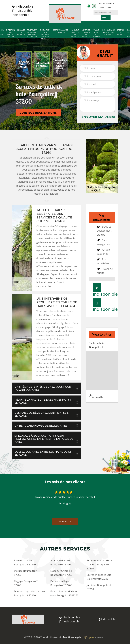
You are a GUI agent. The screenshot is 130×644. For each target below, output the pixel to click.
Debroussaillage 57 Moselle (60, 31)
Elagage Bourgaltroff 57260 (26, 583)
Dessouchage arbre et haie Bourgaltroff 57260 (29, 593)
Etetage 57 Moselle (121, 32)
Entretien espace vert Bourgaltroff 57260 (99, 577)
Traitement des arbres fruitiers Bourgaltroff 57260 (99, 565)
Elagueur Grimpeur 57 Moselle (75, 33)
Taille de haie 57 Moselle (96, 33)
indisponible (22, 6)
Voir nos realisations (38, 113)
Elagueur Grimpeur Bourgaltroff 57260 (61, 573)
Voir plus (65, 521)
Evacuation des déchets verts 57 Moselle (45, 34)
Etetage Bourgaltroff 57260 (26, 573)
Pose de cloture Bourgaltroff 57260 (25, 562)
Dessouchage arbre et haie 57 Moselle (109, 32)
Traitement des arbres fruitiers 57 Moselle (32, 33)
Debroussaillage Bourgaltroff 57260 (61, 583)
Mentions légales (73, 637)
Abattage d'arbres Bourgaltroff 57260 (61, 562)
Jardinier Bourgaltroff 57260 (99, 587)
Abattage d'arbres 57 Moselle (86, 33)
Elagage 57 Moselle (21, 32)
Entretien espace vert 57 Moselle (10, 33)
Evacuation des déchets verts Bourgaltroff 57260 (64, 593)
